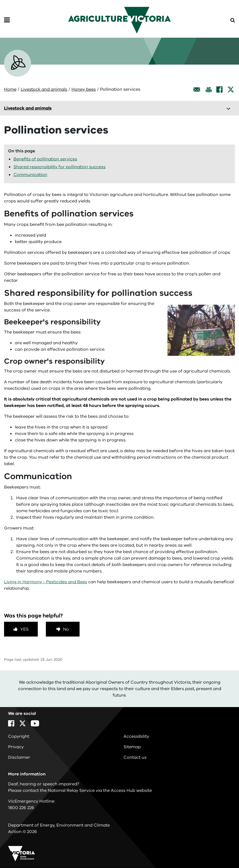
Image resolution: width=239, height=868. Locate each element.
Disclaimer (19, 757)
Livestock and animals (44, 89)
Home (10, 89)
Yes (24, 629)
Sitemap (132, 747)
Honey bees (84, 89)
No (66, 629)
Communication (30, 175)
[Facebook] (219, 89)
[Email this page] (197, 89)
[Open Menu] (7, 20)
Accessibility (136, 736)
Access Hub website (131, 790)
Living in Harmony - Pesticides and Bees (46, 582)
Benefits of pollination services (45, 159)
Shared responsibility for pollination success (59, 167)
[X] (231, 89)
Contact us (135, 757)
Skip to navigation (0, 0)
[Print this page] (209, 89)
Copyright (19, 736)
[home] (119, 20)
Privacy (16, 747)
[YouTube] (35, 723)
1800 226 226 (21, 808)
